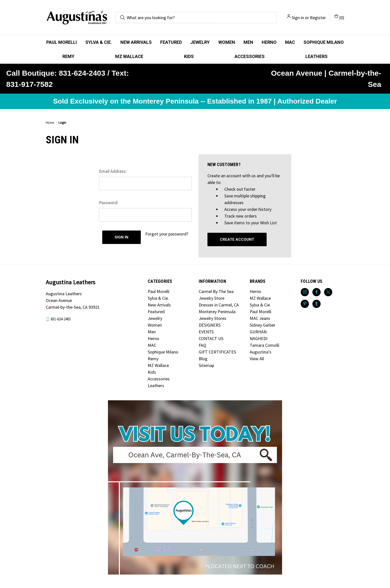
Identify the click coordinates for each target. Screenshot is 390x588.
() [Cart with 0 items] (339, 17)
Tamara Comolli (265, 345)
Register (318, 18)
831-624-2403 (61, 319)
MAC (290, 42)
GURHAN (258, 332)
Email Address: (113, 171)
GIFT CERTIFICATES (217, 352)
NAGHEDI (259, 338)
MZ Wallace (129, 56)
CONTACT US (211, 338)
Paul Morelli (62, 42)
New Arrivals (136, 42)
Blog (203, 359)
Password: (109, 203)
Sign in (298, 18)
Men (248, 42)
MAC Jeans (260, 318)
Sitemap (206, 365)
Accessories (250, 56)
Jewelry (200, 42)
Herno (269, 42)
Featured (171, 42)
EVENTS (206, 332)
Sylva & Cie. (99, 42)
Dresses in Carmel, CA (219, 305)
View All (257, 359)
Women (227, 42)
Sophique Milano (324, 42)
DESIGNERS (210, 325)
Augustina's (261, 352)
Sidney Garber (263, 325)
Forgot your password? (167, 234)
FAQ (202, 345)
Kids (189, 56)
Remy (68, 56)
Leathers (317, 56)
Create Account (237, 239)
